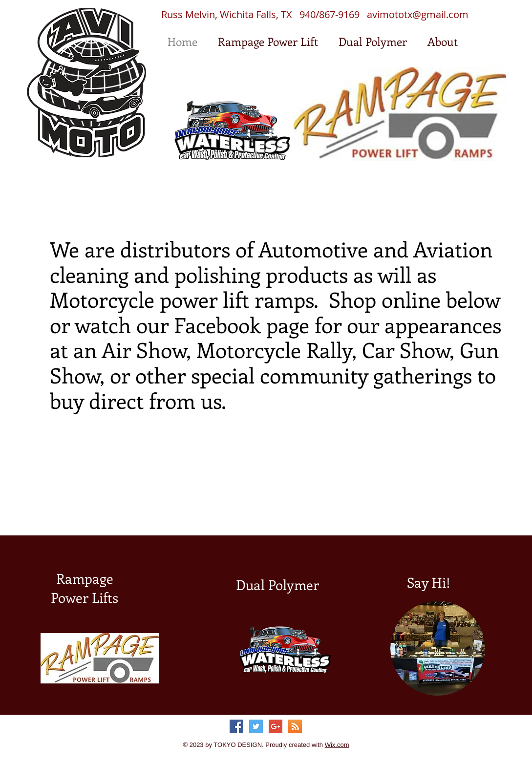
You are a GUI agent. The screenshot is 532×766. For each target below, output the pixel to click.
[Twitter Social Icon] (256, 726)
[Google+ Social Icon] (276, 726)
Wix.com (337, 745)
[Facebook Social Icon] (236, 726)
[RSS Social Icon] (295, 726)
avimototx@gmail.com (418, 14)
